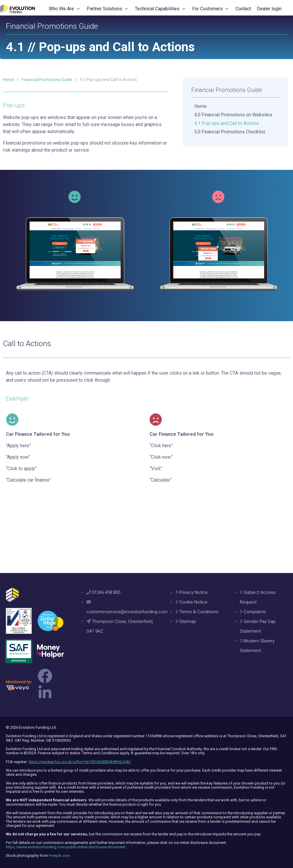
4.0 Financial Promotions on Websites (233, 115)
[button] (65, 9)
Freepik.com (59, 856)
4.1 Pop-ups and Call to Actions (227, 123)
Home (200, 106)
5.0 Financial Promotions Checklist (230, 132)
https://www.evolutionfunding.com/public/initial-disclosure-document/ (66, 847)
